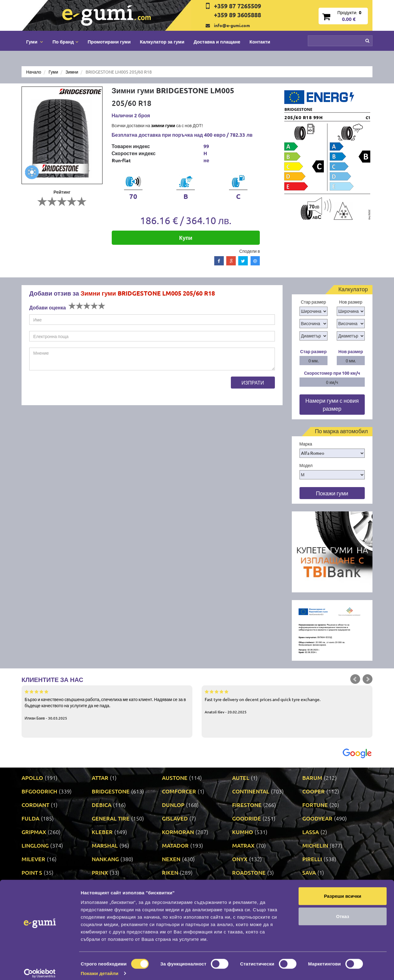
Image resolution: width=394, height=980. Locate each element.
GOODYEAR (317, 818)
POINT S (32, 872)
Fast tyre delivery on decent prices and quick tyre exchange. (287, 701)
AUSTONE (175, 778)
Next (368, 679)
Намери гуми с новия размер (332, 404)
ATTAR (100, 778)
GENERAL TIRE (111, 818)
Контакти (260, 42)
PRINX (100, 872)
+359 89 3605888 (237, 15)
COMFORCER (179, 791)
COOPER (314, 791)
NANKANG (105, 859)
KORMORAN (178, 832)
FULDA (30, 818)
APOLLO (32, 778)
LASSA (311, 832)
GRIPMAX (34, 832)
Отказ (343, 911)
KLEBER (102, 832)
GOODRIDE (247, 818)
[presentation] (76, 389)
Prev (355, 679)
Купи (186, 238)
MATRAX (243, 845)
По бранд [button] (65, 42)
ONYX (240, 859)
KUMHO (243, 832)
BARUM (312, 778)
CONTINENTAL (251, 791)
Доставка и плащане (217, 42)
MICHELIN (315, 845)
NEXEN (171, 859)
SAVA (309, 872)
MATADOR (175, 845)
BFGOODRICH (39, 791)
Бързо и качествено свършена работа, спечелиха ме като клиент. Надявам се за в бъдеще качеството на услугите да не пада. (107, 704)
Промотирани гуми (109, 42)
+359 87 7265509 (237, 6)
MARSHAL (105, 845)
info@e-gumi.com (232, 25)
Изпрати (253, 382)
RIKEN (170, 872)
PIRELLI (312, 859)
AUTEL (241, 778)
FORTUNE (315, 805)
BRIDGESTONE (111, 791)
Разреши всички (342, 891)
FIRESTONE (247, 805)
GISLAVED (175, 818)
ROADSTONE (249, 872)
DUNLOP (173, 805)
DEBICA (102, 805)
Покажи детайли (100, 968)
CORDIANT (35, 805)
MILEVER (33, 859)
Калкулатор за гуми (162, 42)
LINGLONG (35, 845)
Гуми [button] (35, 42)
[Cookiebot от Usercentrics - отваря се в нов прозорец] (40, 968)
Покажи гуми (332, 493)
